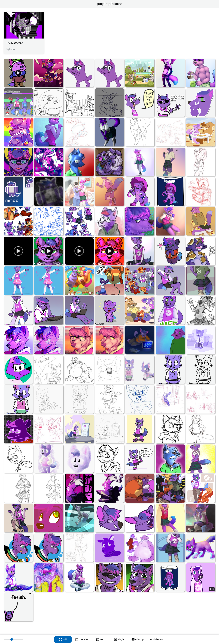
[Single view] (119, 639)
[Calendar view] (82, 639)
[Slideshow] (156, 639)
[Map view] (100, 639)
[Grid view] (63, 639)
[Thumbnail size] (13, 639)
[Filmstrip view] (137, 639)
